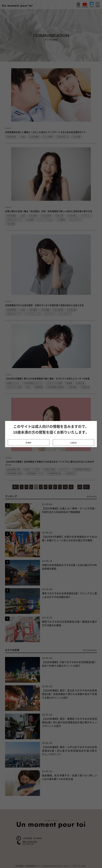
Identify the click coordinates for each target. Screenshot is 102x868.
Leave (73, 443)
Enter (29, 443)
